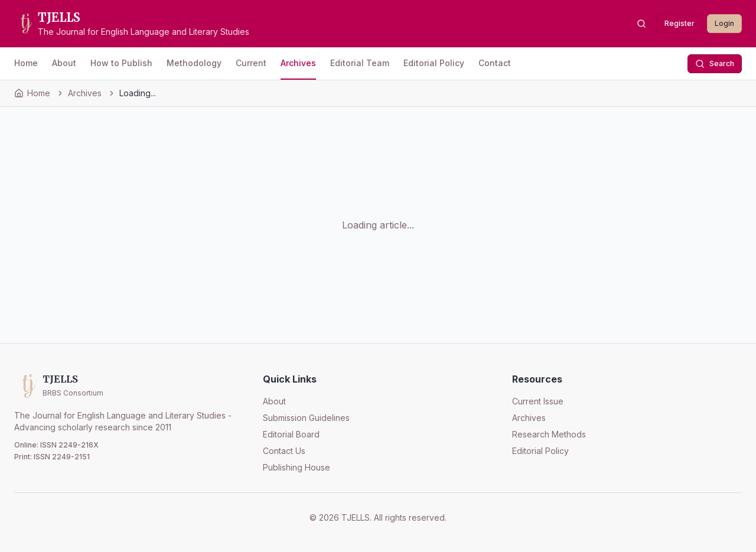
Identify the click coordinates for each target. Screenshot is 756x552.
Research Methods (549, 434)
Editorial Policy (434, 63)
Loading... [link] (138, 93)
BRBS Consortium (73, 393)
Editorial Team (360, 63)
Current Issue (538, 401)
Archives (298, 63)
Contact (495, 63)
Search (715, 64)
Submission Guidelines (306, 418)
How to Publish (121, 63)
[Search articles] (641, 24)
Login (724, 23)
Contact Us (284, 451)
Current (251, 63)
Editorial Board (291, 434)
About (64, 63)
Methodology (194, 63)
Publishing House (296, 467)
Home (26, 63)
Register (680, 23)
